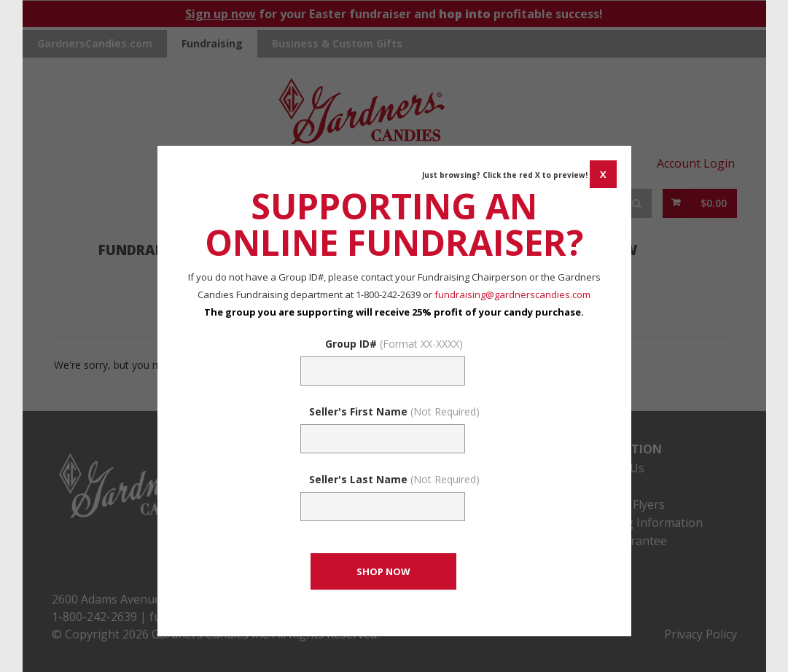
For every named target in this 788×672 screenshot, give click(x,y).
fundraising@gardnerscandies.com (512, 294)
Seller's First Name (394, 411)
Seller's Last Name (394, 479)
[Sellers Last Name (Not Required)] (383, 507)
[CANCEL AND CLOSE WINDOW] (603, 174)
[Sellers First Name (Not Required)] (383, 439)
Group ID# (394, 344)
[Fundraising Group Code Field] (383, 371)
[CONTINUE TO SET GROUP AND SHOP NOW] (383, 571)
